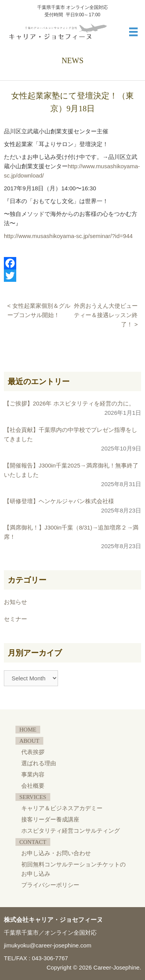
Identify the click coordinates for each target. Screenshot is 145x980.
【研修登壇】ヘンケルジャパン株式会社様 (59, 501)
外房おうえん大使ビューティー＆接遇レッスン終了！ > (106, 315)
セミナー (15, 619)
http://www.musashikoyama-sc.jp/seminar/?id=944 (68, 236)
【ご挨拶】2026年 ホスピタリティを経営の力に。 (69, 403)
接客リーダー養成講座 (50, 820)
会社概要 (33, 786)
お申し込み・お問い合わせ (56, 853)
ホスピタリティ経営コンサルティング (71, 831)
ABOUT (29, 741)
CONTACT (33, 842)
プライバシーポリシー (50, 885)
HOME (28, 730)
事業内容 (33, 775)
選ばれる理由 (39, 763)
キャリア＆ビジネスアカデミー (62, 808)
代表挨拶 (33, 752)
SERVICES (33, 797)
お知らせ (15, 602)
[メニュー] (133, 32)
